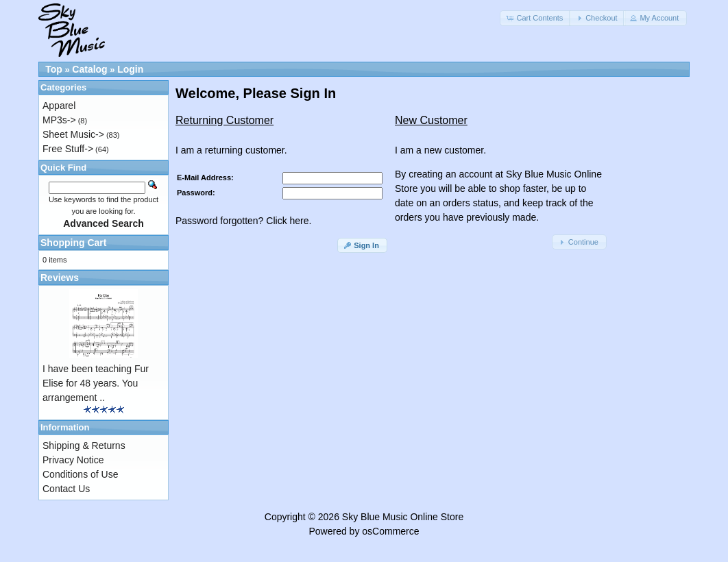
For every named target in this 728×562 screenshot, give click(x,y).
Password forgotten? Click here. (243, 221)
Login (130, 69)
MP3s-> (59, 120)
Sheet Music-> (73, 134)
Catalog (89, 69)
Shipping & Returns (84, 445)
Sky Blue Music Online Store (403, 517)
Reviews (60, 278)
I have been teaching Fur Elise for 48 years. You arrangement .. (96, 383)
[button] (535, 18)
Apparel (59, 106)
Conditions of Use (81, 474)
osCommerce (390, 531)
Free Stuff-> (68, 149)
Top (54, 69)
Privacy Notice (73, 460)
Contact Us (66, 489)
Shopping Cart (73, 243)
